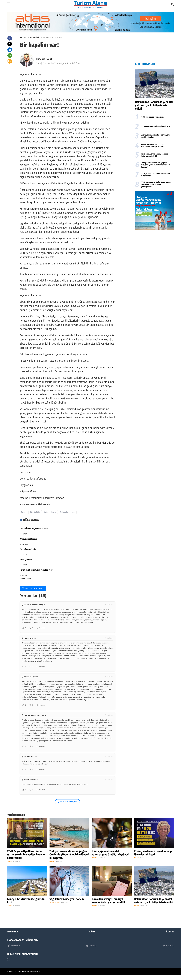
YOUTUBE (168, 951)
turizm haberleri (50, 512)
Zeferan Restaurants (68, 512)
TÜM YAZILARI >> (25, 578)
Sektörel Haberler (55, 907)
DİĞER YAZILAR (32, 520)
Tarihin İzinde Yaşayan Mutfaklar (34, 529)
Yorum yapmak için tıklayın (33, 588)
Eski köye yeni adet (28, 549)
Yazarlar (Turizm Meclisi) (29, 37)
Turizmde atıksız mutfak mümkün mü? (36, 570)
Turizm (23, 512)
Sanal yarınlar (26, 560)
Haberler (10, 866)
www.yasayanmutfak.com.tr (35, 505)
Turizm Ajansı (21, 976)
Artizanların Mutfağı (28, 539)
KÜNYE (92, 937)
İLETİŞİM (170, 937)
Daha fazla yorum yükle (67, 807)
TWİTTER (91, 951)
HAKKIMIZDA (13, 937)
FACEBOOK (14, 951)
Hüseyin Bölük (44, 59)
